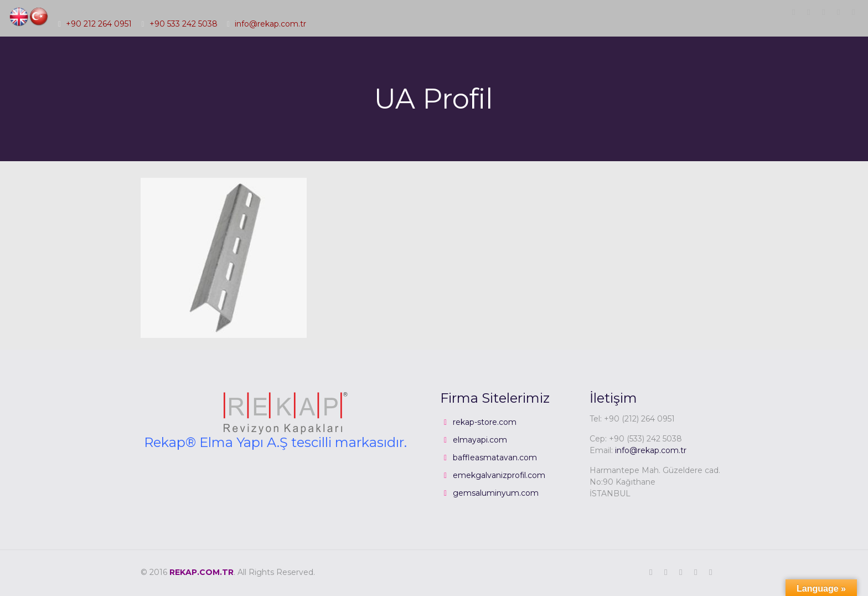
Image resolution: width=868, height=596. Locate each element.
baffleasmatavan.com (495, 458)
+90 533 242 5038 (184, 24)
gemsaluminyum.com (496, 493)
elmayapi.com (480, 440)
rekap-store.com (485, 422)
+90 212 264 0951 (99, 24)
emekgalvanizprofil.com (499, 475)
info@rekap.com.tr (270, 24)
